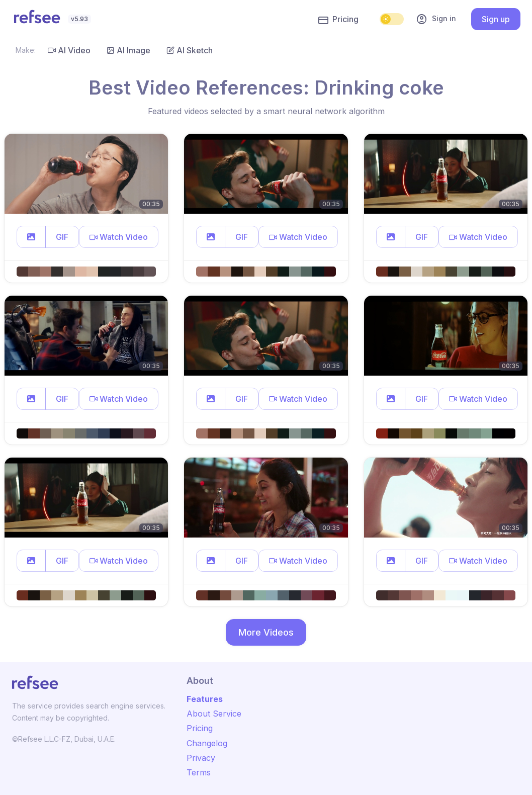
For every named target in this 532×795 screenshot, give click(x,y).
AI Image (128, 50)
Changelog (207, 743)
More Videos (266, 632)
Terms (199, 772)
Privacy (201, 758)
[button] (31, 237)
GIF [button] (62, 237)
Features (205, 699)
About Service (214, 714)
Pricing (338, 20)
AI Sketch (190, 50)
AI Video (69, 50)
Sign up (496, 19)
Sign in (436, 19)
